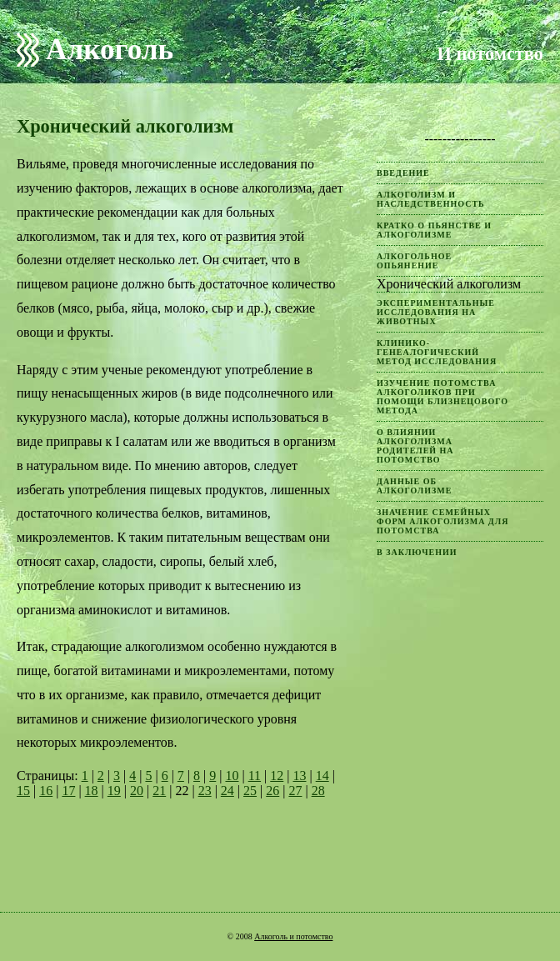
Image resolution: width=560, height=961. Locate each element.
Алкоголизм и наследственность (431, 199)
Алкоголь (110, 50)
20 (137, 791)
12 (277, 776)
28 (318, 791)
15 (23, 791)
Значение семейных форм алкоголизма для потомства (442, 521)
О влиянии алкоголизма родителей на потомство (415, 446)
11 (255, 776)
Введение (403, 173)
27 (295, 791)
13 (299, 776)
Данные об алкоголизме (414, 486)
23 (205, 791)
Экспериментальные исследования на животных (436, 312)
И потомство (490, 54)
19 (114, 791)
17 (68, 791)
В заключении (417, 552)
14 (322, 776)
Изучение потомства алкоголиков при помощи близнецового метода (442, 397)
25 (250, 791)
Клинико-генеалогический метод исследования (437, 352)
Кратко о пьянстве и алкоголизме (434, 230)
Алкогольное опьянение (414, 261)
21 (159, 791)
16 (46, 791)
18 (92, 791)
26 (272, 791)
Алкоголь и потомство (293, 936)
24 (227, 791)
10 (232, 776)
